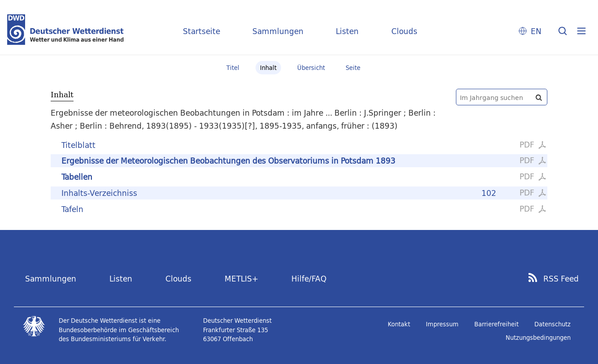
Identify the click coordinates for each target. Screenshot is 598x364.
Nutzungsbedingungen (538, 338)
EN (536, 31)
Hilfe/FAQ (309, 279)
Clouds (404, 31)
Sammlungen (278, 31)
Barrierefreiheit (496, 324)
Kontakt (399, 324)
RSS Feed (561, 279)
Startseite (201, 31)
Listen (347, 31)
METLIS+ (241, 279)
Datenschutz (552, 324)
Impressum (442, 324)
